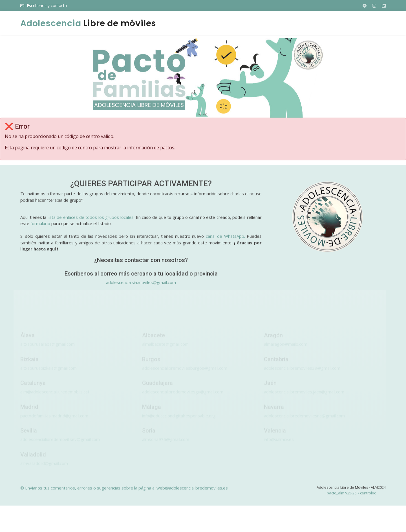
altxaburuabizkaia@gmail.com (48, 374)
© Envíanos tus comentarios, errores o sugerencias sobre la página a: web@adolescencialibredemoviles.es (124, 491)
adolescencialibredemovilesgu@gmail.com (183, 397)
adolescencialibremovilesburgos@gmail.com (185, 374)
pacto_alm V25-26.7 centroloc (351, 496)
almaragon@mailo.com (286, 350)
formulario (40, 226)
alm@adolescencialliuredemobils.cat (55, 397)
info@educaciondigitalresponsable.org (179, 421)
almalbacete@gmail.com (165, 350)
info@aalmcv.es (279, 445)
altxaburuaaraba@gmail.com (48, 350)
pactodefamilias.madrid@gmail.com (54, 421)
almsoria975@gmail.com (166, 445)
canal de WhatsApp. (225, 239)
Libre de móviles (88, 23)
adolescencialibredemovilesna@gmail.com (304, 421)
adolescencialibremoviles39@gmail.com (302, 374)
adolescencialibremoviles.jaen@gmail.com (304, 397)
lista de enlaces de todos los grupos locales (91, 220)
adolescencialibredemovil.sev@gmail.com (60, 445)
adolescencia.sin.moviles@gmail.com (141, 285)
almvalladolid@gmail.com (44, 469)
